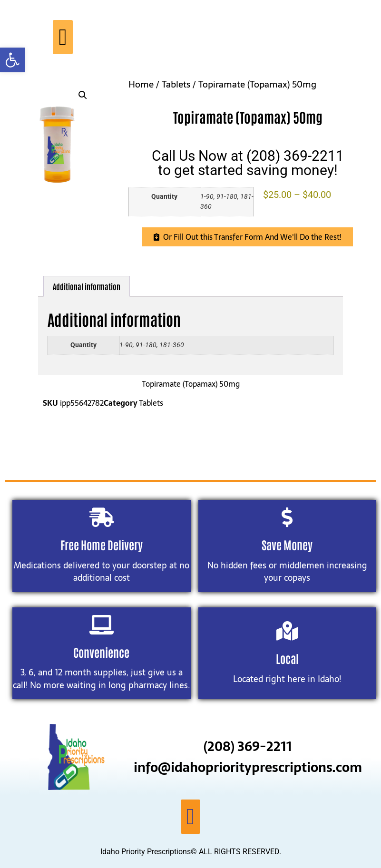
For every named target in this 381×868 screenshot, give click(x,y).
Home (141, 84)
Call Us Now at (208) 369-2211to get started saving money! (248, 163)
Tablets (176, 84)
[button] (12, 60)
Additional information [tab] (87, 286)
